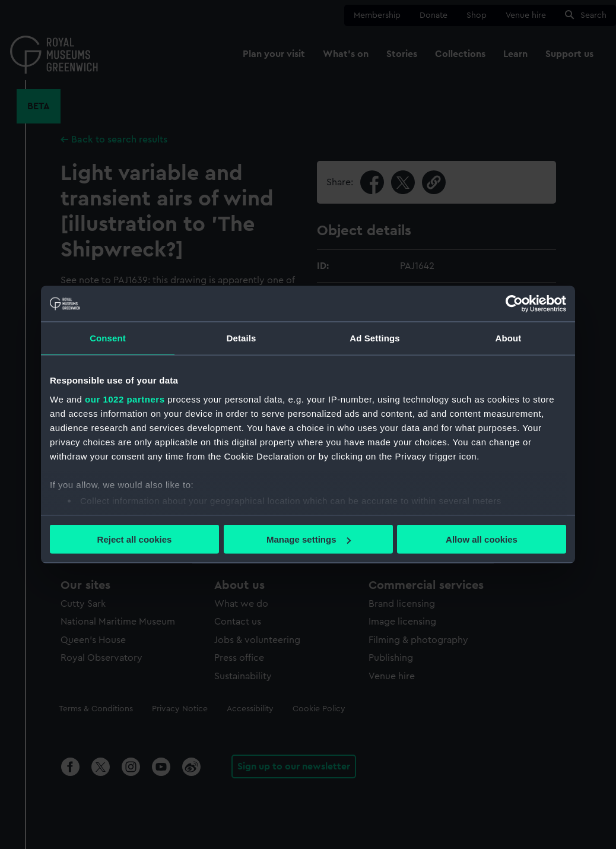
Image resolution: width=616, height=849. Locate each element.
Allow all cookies (482, 539)
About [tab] (509, 338)
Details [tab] (242, 338)
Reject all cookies (135, 539)
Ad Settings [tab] (374, 338)
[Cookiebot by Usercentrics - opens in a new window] (514, 304)
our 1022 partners (125, 399)
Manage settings (309, 539)
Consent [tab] (108, 338)
